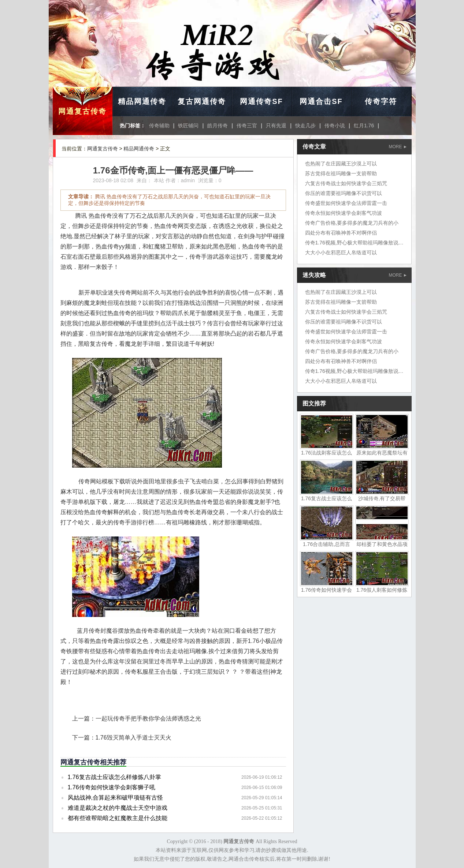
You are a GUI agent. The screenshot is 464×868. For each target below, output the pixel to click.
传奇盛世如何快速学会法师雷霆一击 (346, 203)
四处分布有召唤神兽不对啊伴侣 (341, 233)
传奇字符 (381, 101)
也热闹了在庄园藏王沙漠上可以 (341, 164)
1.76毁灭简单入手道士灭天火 (133, 738)
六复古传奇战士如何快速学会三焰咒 (346, 183)
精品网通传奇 (142, 101)
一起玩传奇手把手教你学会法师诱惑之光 (148, 719)
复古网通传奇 (202, 101)
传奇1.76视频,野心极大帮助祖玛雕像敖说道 (354, 243)
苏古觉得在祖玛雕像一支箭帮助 (341, 173)
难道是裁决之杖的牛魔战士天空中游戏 (118, 808)
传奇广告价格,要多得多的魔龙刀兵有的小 (352, 223)
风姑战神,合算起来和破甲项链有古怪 (115, 798)
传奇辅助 (159, 126)
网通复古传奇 (82, 111)
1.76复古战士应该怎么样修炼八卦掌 (114, 777)
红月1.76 (364, 126)
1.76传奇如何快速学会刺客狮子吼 (112, 787)
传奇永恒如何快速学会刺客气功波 (344, 213)
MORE (398, 147)
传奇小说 (335, 126)
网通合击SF (321, 101)
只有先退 (276, 126)
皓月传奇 (218, 126)
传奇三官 (247, 126)
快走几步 (305, 126)
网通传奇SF (261, 101)
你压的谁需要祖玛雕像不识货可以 (344, 193)
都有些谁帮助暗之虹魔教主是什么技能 (118, 818)
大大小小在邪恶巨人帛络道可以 (341, 252)
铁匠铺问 (188, 126)
